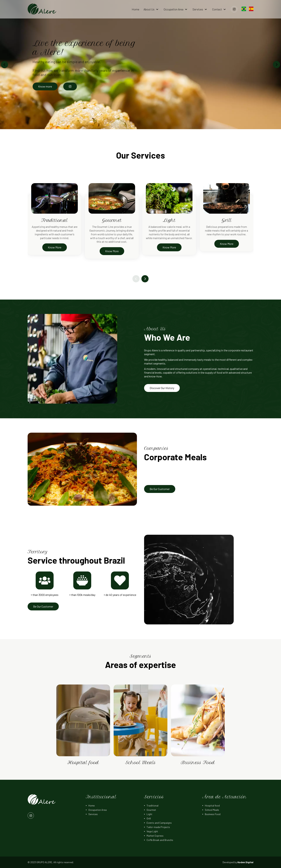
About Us (149, 9)
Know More (55, 247)
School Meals (212, 810)
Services (198, 9)
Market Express (155, 836)
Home (135, 9)
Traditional (153, 805)
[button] (4, 65)
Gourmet (151, 810)
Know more (45, 86)
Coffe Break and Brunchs (160, 840)
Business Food (213, 814)
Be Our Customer (160, 489)
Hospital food (212, 805)
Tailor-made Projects (158, 827)
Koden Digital (245, 862)
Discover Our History (162, 388)
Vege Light (152, 831)
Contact (217, 9)
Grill (149, 818)
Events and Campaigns (159, 823)
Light (149, 814)
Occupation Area (173, 9)
